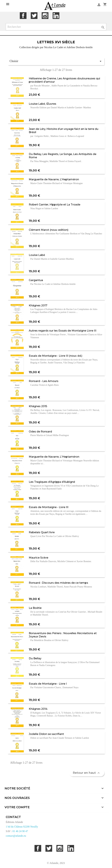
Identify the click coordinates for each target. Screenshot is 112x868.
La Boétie (35, 608)
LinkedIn (56, 16)
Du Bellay (35, 658)
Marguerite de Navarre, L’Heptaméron (54, 179)
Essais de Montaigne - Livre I (48, 684)
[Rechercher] (56, 27)
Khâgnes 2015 (38, 406)
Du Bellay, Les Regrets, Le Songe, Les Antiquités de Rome (63, 156)
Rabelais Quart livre (42, 532)
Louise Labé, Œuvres (43, 104)
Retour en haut (87, 773)
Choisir (56, 61)
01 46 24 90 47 (20, 831)
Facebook (23, 16)
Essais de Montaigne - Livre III (49, 507)
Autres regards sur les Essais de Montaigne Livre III (63, 331)
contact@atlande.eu (16, 836)
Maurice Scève (39, 558)
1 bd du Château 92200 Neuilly (22, 827)
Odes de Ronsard (40, 431)
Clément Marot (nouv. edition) (49, 230)
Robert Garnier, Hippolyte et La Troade (55, 204)
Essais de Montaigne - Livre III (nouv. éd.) (56, 356)
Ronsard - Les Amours (44, 381)
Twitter (34, 16)
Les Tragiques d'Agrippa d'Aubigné (52, 482)
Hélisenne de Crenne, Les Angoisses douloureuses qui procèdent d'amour (64, 80)
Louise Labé (37, 255)
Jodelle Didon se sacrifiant (46, 734)
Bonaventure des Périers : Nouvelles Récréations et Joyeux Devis (63, 635)
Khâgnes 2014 (38, 709)
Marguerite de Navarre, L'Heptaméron (54, 457)
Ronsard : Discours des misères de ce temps (58, 583)
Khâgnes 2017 (38, 305)
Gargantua (36, 280)
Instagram (45, 16)
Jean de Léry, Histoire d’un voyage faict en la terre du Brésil (64, 130)
